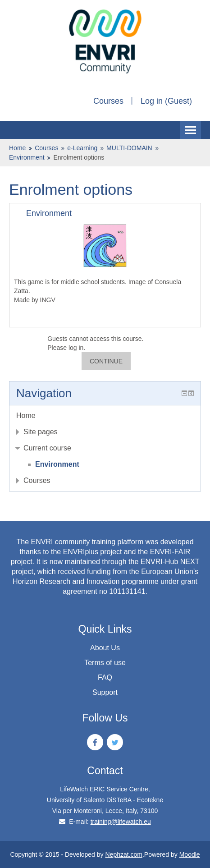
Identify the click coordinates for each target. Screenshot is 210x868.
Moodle (190, 854)
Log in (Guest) (166, 101)
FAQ (105, 677)
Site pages (41, 432)
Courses (108, 101)
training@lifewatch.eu (121, 822)
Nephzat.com (123, 854)
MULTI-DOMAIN (129, 148)
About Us (105, 648)
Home (17, 148)
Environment (27, 157)
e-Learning (82, 148)
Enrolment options (79, 157)
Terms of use (105, 663)
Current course (47, 448)
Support (105, 692)
